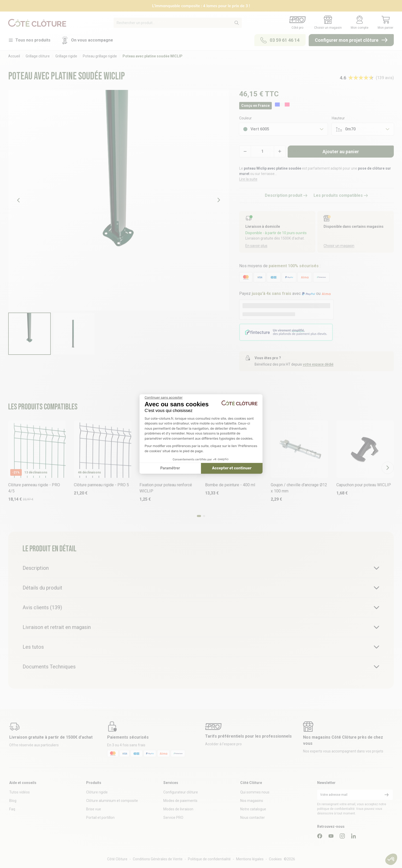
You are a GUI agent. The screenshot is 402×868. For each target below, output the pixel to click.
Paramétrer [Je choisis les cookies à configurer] (170, 468)
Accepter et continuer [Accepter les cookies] (232, 468)
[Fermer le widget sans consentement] (164, 398)
